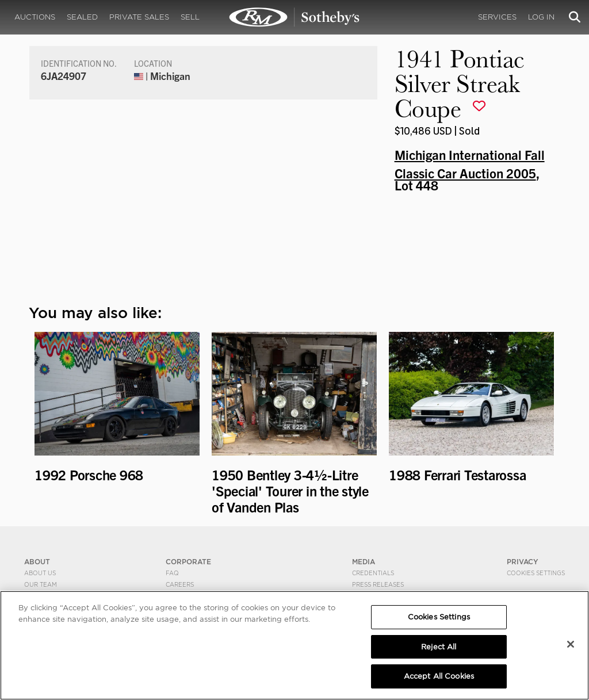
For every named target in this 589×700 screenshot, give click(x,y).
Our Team (41, 584)
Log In (541, 17)
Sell (190, 17)
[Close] (571, 644)
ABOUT (37, 562)
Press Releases (378, 584)
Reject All (439, 647)
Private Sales (139, 17)
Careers (180, 584)
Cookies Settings (536, 573)
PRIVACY (523, 562)
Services (497, 17)
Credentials (373, 573)
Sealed (82, 17)
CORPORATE (188, 562)
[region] (294, 645)
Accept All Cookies (439, 676)
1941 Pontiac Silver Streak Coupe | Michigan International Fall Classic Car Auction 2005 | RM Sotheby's (294, 17)
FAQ (172, 573)
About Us (40, 573)
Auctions (35, 17)
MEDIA (364, 562)
